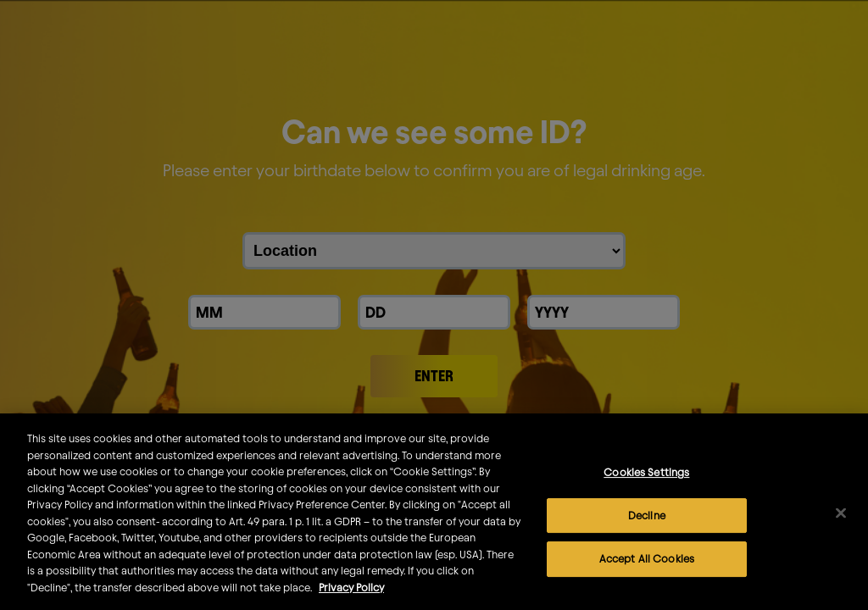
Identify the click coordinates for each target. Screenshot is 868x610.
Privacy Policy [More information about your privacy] (351, 600)
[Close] (841, 526)
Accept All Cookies (647, 571)
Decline (647, 528)
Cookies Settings (646, 485)
